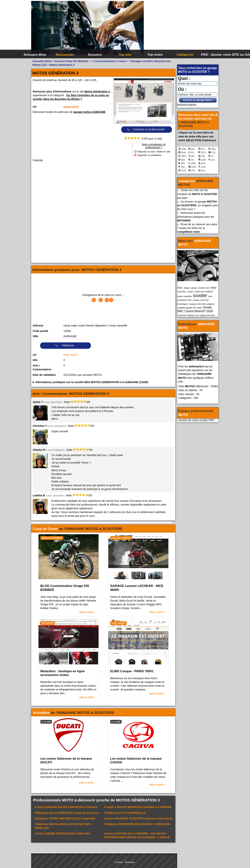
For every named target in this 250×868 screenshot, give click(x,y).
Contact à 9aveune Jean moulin (138, 818)
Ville (35, 336)
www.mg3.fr (71, 107)
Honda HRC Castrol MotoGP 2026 (195, 309)
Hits (35, 360)
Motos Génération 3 (97, 92)
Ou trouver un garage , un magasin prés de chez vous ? (198, 205)
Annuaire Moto (35, 55)
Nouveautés (65, 55)
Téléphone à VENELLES (63, 826)
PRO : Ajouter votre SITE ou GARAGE (216, 55)
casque (187, 288)
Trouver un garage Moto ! (198, 100)
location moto (204, 288)
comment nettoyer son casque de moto (196, 315)
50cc (180, 288)
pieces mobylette (185, 296)
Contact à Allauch (137, 835)
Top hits (125, 55)
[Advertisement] (181, 28)
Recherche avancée (187, 104)
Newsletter (130, 862)
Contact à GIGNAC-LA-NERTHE (138, 807)
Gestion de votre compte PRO (196, 420)
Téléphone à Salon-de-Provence (67, 813)
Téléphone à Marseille (65, 818)
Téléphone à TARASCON (137, 824)
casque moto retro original (201, 304)
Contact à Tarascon (66, 807)
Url (35, 107)
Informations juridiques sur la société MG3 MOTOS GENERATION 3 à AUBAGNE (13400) (92, 382)
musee (190, 292)
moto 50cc (182, 292)
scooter (200, 296)
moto (213, 288)
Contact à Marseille (62, 833)
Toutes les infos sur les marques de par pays (197, 194)
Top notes (155, 55)
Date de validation (44, 375)
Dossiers (95, 55)
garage (194, 288)
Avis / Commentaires (42, 368)
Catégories (185, 55)
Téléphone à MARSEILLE (125, 813)
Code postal (40, 331)
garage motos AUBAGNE (90, 112)
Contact (119, 862)
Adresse (38, 326)
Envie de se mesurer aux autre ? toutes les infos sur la (197, 228)
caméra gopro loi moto (190, 308)
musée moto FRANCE (204, 292)
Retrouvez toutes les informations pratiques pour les (196, 217)
